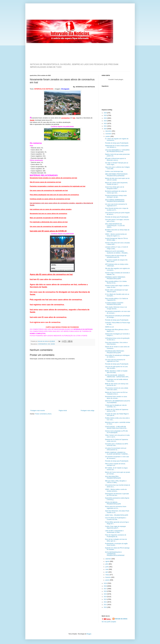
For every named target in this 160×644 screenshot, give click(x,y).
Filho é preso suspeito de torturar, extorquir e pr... (115, 465)
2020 (105, 129)
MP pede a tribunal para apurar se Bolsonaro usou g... (115, 159)
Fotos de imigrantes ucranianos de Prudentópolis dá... (116, 536)
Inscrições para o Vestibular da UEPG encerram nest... (116, 445)
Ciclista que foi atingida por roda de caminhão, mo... (116, 406)
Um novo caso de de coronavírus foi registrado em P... (116, 205)
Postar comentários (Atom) (43, 414)
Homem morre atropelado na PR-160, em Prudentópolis (116, 432)
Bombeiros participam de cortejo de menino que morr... (116, 192)
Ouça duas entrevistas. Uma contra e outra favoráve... (116, 343)
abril (107, 572)
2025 (105, 115)
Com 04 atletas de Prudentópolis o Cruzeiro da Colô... (116, 519)
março (107, 575)
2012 (105, 602)
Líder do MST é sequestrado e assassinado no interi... (114, 532)
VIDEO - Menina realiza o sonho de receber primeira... (116, 490)
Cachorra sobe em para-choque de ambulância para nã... (116, 256)
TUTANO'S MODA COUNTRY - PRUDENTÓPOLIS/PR (115, 304)
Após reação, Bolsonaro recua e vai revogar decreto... (116, 308)
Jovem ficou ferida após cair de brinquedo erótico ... (114, 188)
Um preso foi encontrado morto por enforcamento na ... (116, 449)
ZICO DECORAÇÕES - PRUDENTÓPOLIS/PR (113, 477)
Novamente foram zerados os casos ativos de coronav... (116, 397)
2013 (105, 599)
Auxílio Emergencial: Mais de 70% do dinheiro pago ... (116, 239)
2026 (105, 113)
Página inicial (63, 411)
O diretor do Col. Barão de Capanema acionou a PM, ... (117, 410)
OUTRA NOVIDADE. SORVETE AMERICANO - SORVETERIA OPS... (117, 376)
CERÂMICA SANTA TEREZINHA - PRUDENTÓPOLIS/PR (115, 278)
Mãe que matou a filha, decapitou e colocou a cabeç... (116, 482)
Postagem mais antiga (88, 411)
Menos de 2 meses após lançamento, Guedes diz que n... (116, 183)
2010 (105, 607)
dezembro (109, 131)
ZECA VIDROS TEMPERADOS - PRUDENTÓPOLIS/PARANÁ (115, 201)
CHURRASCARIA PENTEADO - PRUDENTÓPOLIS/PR (115, 352)
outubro (108, 136)
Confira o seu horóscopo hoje (114, 171)
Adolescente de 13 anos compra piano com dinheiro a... (117, 146)
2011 (105, 605)
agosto (108, 561)
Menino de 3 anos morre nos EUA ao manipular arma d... (116, 393)
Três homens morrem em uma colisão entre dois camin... (117, 389)
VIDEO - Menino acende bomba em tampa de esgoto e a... (116, 235)
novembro (109, 134)
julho (107, 564)
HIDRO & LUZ (109, 327)
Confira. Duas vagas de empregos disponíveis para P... (115, 527)
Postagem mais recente (38, 411)
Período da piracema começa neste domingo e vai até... (116, 196)
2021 (105, 126)
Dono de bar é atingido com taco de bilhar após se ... (116, 540)
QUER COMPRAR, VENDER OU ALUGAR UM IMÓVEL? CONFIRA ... (117, 453)
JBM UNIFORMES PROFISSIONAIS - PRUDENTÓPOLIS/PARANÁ (117, 175)
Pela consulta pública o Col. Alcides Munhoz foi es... (116, 282)
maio (107, 569)
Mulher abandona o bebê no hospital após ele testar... (116, 372)
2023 (105, 121)
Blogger (89, 634)
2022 (105, 123)
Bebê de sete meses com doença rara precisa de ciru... (117, 385)
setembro (108, 559)
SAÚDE (53, 344)
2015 (105, 594)
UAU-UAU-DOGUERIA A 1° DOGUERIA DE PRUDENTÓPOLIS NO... (117, 151)
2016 (105, 591)
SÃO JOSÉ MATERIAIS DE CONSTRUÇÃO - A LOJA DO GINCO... (115, 226)
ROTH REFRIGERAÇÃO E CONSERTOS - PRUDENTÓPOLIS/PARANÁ (115, 554)
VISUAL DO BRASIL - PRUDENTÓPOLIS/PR (113, 503)
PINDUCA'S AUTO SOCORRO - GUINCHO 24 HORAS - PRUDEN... (117, 252)
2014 (105, 597)
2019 (105, 583)
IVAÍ (49, 344)
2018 (105, 586)
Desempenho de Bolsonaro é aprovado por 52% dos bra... (117, 495)
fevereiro (108, 577)
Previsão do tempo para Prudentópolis (117, 143)
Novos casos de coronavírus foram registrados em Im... (116, 507)
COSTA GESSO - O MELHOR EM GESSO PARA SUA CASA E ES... (116, 427)
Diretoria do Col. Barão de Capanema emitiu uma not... (116, 440)
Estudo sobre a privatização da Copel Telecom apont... (116, 291)
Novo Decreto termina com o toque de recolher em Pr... (117, 209)
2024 (105, 118)
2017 (105, 589)
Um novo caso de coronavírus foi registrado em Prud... (115, 360)
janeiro (108, 580)
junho (107, 567)
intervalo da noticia (43, 341)
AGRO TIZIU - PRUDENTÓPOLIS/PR (117, 515)
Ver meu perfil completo (109, 622)
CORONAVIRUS (43, 344)
